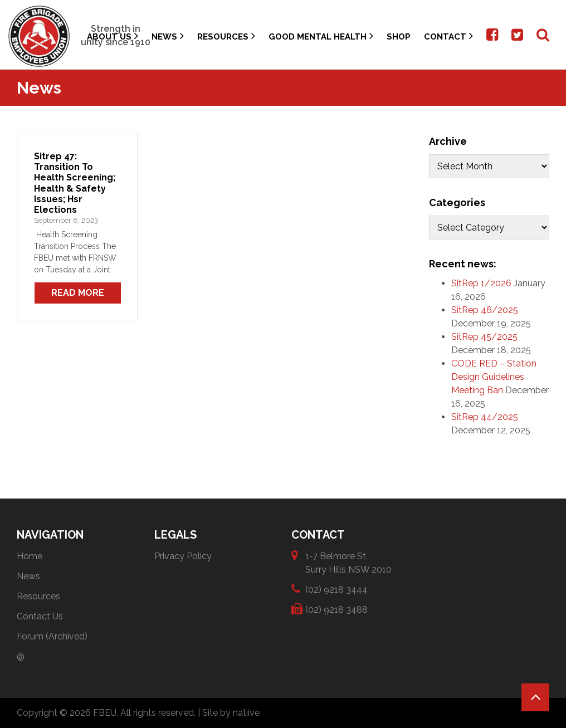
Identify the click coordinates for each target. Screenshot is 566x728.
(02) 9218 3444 (336, 589)
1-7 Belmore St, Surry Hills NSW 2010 (348, 562)
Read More (78, 293)
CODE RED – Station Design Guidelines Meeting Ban (494, 377)
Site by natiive (231, 713)
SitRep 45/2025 (484, 337)
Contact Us (40, 616)
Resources (226, 36)
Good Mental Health (321, 36)
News (168, 36)
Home (30, 556)
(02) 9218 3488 (336, 609)
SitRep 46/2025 (485, 310)
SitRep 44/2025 (485, 417)
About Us (113, 36)
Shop (399, 37)
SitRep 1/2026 (481, 283)
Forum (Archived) (52, 636)
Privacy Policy (183, 556)
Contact (448, 36)
